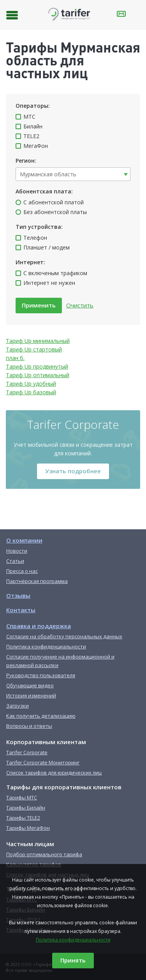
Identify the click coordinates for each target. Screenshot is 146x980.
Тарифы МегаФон (28, 828)
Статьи (15, 561)
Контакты (21, 610)
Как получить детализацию (41, 716)
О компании (24, 540)
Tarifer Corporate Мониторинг (43, 762)
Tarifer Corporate (27, 752)
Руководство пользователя (41, 675)
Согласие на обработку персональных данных (64, 636)
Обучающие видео (30, 685)
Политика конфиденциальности (73, 940)
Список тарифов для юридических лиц (54, 773)
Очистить (80, 305)
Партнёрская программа (37, 581)
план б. (15, 358)
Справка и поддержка (39, 626)
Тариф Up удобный (31, 384)
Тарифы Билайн (26, 808)
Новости (17, 551)
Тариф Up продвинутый (37, 366)
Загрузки (18, 706)
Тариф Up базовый (31, 392)
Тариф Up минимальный (38, 341)
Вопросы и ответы (29, 726)
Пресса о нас (22, 571)
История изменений (31, 695)
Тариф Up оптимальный (38, 375)
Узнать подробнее (73, 471)
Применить (39, 305)
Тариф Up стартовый (34, 349)
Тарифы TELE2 (23, 818)
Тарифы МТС (22, 797)
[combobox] (73, 174)
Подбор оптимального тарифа (44, 854)
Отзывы (18, 595)
